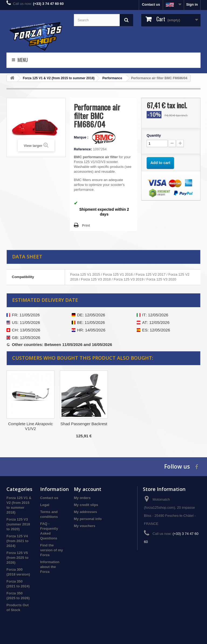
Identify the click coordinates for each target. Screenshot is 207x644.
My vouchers (84, 526)
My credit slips (86, 505)
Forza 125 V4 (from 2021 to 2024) (18, 541)
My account (88, 489)
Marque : (82, 137)
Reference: (83, 149)
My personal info (88, 519)
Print (86, 225)
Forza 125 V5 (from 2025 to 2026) (18, 558)
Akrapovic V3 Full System (31, 424)
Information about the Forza (50, 567)
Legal (45, 505)
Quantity (154, 135)
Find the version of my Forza (52, 550)
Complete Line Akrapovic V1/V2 (137, 426)
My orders (82, 498)
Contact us (151, 4)
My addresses (85, 512)
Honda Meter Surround (84, 424)
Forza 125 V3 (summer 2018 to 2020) (18, 524)
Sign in (192, 4)
